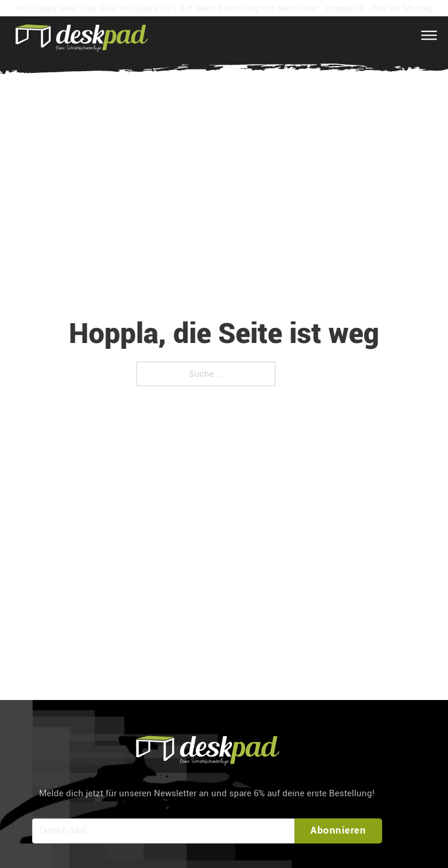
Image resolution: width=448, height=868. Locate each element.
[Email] (163, 831)
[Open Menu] (429, 36)
